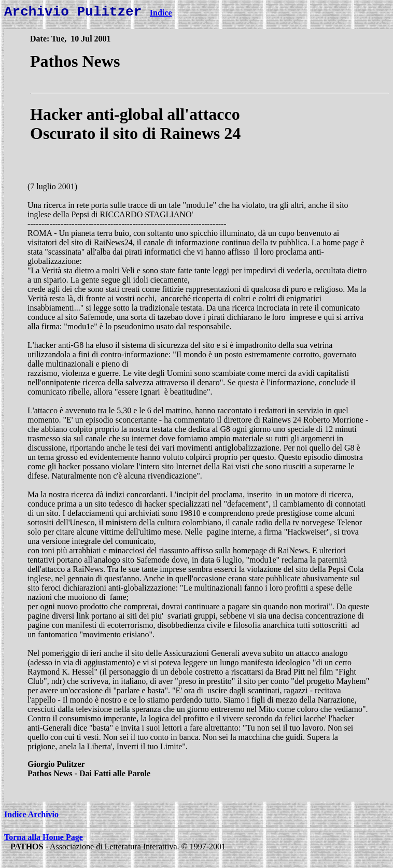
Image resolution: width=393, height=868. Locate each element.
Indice (161, 16)
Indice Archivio (31, 817)
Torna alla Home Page (44, 840)
